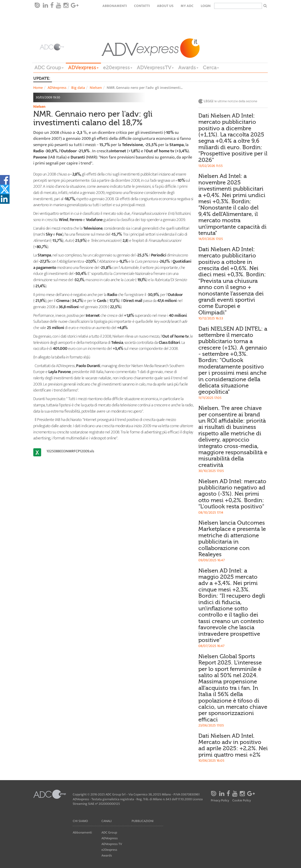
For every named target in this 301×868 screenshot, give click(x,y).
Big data (78, 88)
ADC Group (49, 68)
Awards (188, 68)
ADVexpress (83, 68)
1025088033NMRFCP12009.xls (70, 451)
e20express (118, 68)
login (206, 6)
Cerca (211, 68)
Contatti (142, 6)
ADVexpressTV (155, 68)
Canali (107, 821)
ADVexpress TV (112, 844)
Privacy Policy (220, 801)
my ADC (187, 6)
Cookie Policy (242, 801)
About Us (165, 6)
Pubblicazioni (143, 821)
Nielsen (96, 88)
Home (38, 88)
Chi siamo (80, 821)
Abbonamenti (115, 6)
